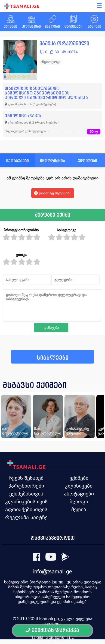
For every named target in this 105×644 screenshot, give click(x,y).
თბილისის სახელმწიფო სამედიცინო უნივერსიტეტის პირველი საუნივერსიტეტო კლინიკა (46, 93)
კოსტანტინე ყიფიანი (77, 431)
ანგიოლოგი (51, 62)
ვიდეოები (87, 161)
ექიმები (79, 478)
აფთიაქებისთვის (26, 509)
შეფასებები (17, 161)
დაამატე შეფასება (53, 193)
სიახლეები (53, 358)
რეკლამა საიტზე (26, 517)
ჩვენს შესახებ (26, 478)
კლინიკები (79, 486)
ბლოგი (79, 501)
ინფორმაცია (53, 161)
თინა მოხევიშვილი (15, 431)
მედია (79, 509)
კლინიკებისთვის (26, 501)
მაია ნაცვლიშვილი (48, 431)
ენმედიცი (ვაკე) (23, 116)
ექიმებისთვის (26, 494)
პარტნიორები (26, 486)
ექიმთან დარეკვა (52, 630)
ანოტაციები (79, 494)
